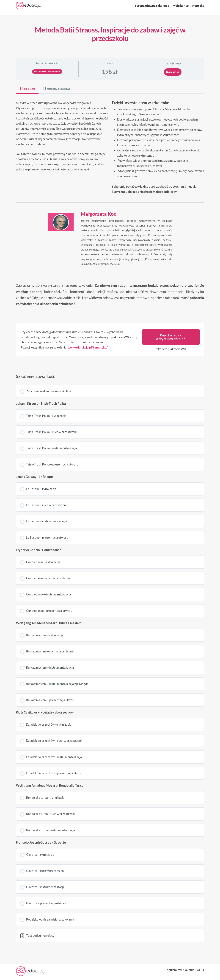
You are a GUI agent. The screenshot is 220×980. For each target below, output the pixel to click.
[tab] (27, 89)
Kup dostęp (173, 72)
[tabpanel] (110, 230)
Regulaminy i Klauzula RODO (184, 970)
